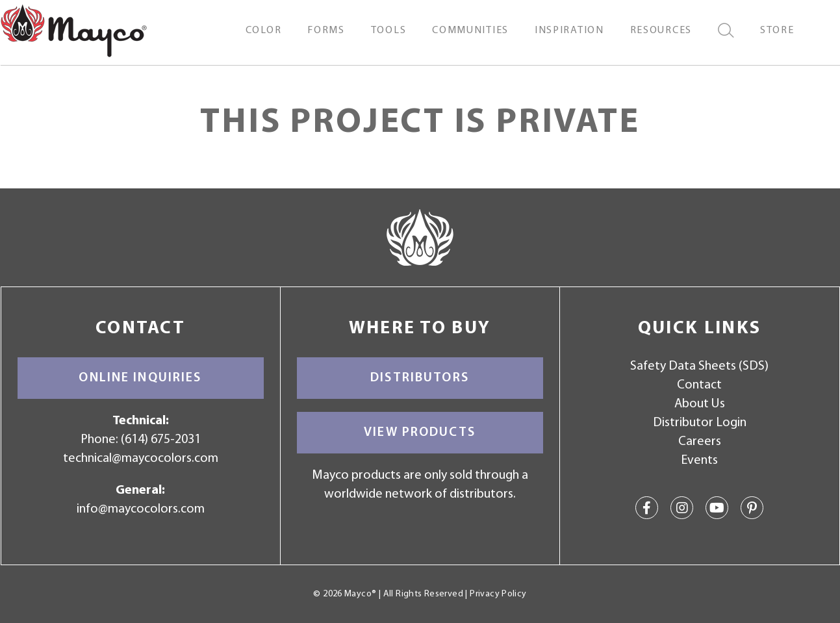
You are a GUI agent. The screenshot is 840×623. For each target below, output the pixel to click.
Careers (700, 442)
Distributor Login (700, 423)
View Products (420, 433)
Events (699, 461)
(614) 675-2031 (161, 440)
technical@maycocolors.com (141, 459)
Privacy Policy (498, 594)
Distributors (420, 378)
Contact (699, 385)
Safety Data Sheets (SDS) (699, 366)
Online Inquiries (140, 378)
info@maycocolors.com (141, 509)
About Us (700, 404)
